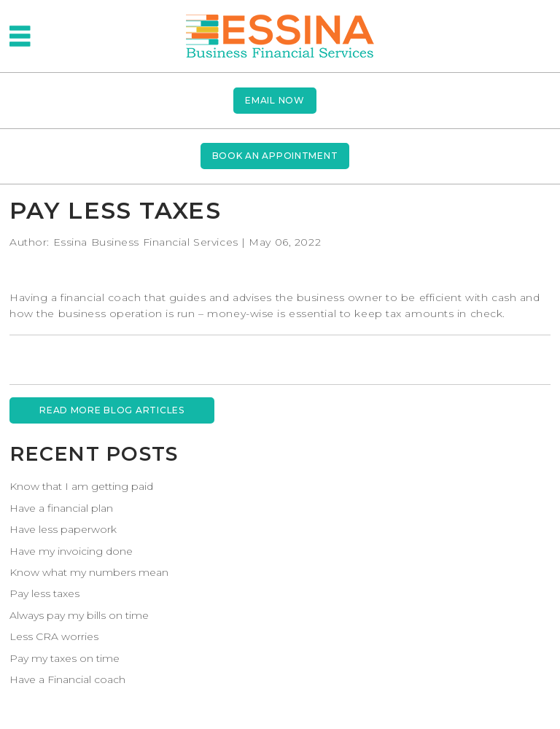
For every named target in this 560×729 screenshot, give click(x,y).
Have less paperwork (63, 529)
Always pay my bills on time (79, 615)
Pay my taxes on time (65, 658)
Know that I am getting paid (81, 486)
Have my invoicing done (71, 551)
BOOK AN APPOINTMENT (275, 156)
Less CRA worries (54, 636)
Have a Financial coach (67, 679)
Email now (275, 100)
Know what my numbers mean (89, 572)
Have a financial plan (61, 508)
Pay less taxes (44, 593)
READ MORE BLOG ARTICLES (112, 410)
